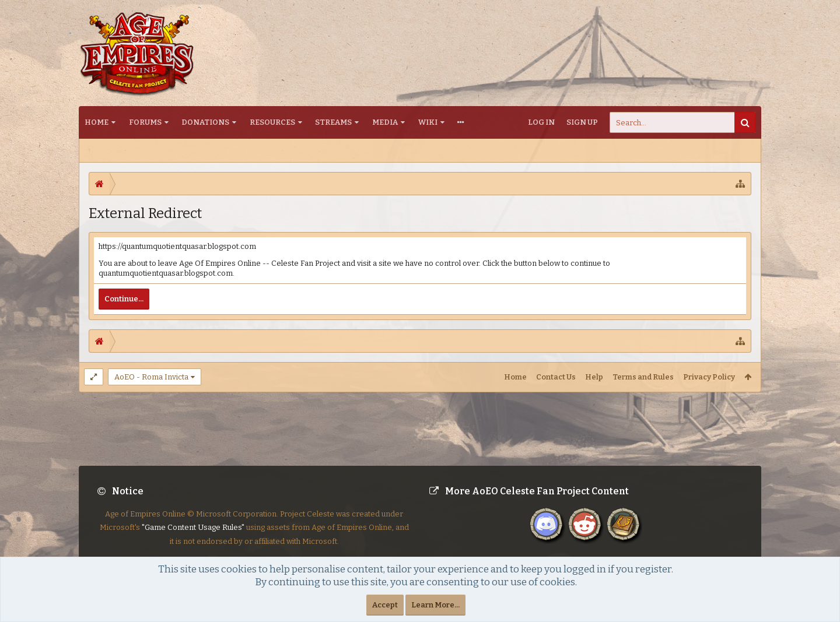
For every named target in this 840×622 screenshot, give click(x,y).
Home (97, 122)
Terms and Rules (643, 377)
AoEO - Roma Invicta (151, 377)
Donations (205, 122)
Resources (272, 122)
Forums (145, 122)
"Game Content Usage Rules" (193, 537)
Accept (385, 605)
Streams (333, 122)
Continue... (124, 299)
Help (594, 377)
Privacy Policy (709, 377)
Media (385, 122)
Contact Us (556, 377)
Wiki (428, 122)
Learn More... (435, 605)
